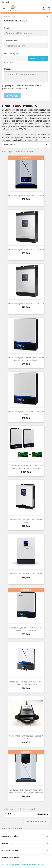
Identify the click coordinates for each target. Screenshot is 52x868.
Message (8, 69)
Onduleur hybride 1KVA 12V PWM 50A (26, 574)
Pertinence (26, 145)
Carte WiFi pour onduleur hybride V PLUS (26, 737)
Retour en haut (37, 822)
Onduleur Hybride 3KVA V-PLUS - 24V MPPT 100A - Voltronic (26, 629)
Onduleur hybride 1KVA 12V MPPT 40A (26, 195)
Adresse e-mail (11, 41)
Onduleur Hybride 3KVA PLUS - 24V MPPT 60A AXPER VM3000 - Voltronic (26, 791)
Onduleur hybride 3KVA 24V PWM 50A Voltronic (26, 521)
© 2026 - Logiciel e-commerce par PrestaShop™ (23, 864)
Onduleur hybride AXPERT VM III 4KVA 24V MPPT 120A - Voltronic (26, 359)
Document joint (11, 53)
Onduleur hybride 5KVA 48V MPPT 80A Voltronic (26, 413)
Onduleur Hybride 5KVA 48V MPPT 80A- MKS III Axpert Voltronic (26, 683)
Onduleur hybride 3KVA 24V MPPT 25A (26, 303)
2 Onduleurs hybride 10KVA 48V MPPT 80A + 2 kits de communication (26, 467)
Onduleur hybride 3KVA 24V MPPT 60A (26, 249)
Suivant (43, 814)
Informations (10, 858)
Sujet (7, 28)
